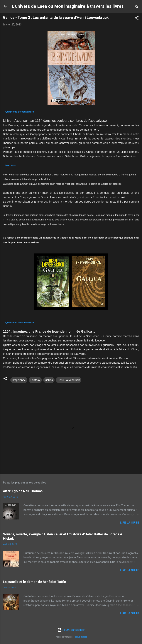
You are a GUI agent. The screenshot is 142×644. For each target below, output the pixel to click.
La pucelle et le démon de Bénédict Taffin (34, 582)
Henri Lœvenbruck (69, 380)
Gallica (49, 380)
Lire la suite (130, 523)
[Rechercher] (137, 7)
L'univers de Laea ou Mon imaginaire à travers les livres (68, 6)
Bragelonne (19, 380)
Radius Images (81, 637)
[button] (137, 19)
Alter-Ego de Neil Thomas (23, 491)
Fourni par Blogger (71, 630)
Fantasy (35, 380)
